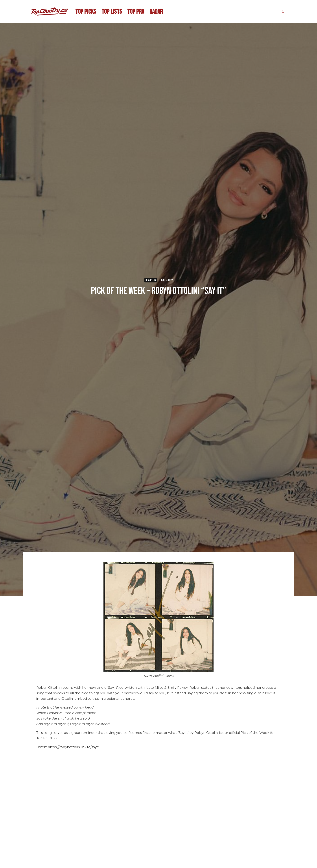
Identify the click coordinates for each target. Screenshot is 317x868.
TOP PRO (136, 12)
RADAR (156, 12)
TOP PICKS (86, 12)
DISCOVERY (151, 280)
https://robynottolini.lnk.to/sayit (73, 747)
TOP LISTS (112, 12)
